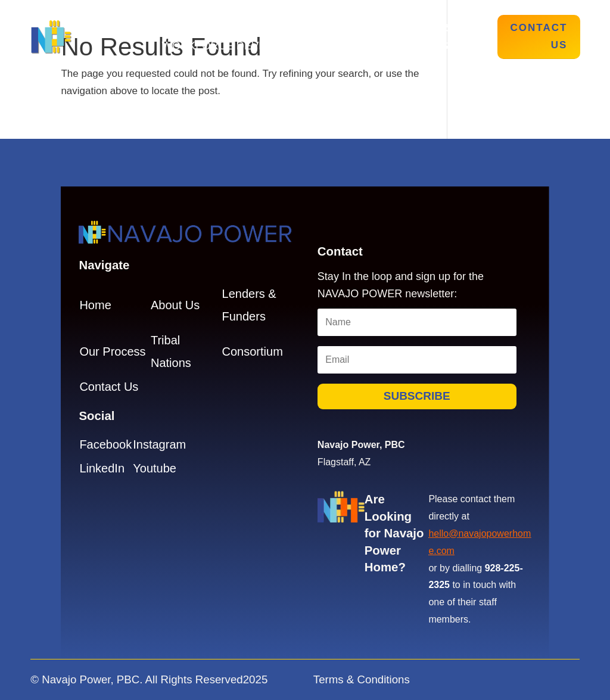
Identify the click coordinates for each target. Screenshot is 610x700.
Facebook (105, 444)
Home (174, 29)
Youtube (155, 468)
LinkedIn (102, 468)
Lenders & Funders (390, 47)
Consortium (253, 351)
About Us (231, 29)
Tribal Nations (409, 29)
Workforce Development (240, 47)
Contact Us (539, 36)
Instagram (159, 444)
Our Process (312, 29)
